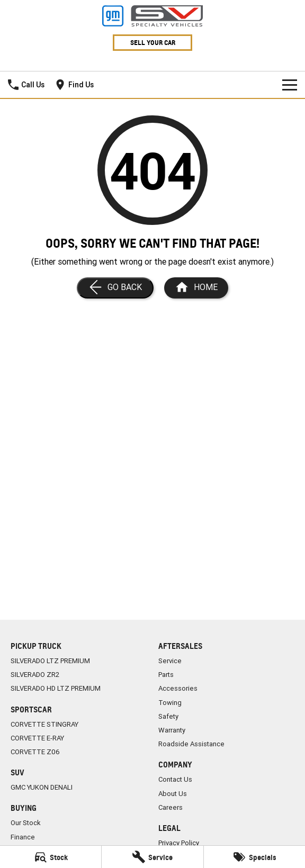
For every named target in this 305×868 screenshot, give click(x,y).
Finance (23, 837)
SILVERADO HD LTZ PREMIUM (56, 688)
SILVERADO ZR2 (35, 675)
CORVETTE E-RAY (37, 738)
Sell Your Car (153, 43)
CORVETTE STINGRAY (44, 724)
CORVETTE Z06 (35, 752)
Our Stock (26, 823)
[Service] (152, 857)
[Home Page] (196, 288)
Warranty (172, 730)
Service (170, 661)
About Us (173, 794)
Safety (168, 716)
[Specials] (254, 857)
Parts (166, 675)
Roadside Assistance (191, 744)
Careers (171, 807)
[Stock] (51, 857)
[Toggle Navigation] (290, 85)
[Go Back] (115, 288)
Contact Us (175, 779)
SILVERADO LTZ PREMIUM (50, 661)
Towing (170, 703)
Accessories (178, 688)
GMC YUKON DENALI (42, 787)
